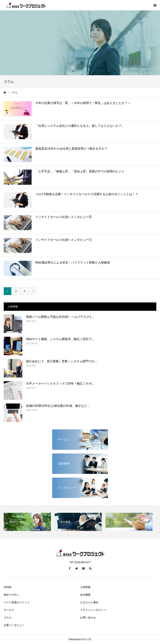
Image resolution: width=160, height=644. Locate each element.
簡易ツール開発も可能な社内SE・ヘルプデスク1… (60, 317)
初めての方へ (12, 595)
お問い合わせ (88, 617)
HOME (8, 587)
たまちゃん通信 (89, 602)
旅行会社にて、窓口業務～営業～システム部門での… (62, 361)
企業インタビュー (14, 625)
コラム (8, 617)
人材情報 (85, 587)
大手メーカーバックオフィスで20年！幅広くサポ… (60, 384)
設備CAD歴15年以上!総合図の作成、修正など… (58, 406)
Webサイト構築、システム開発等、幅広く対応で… (60, 339)
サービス (9, 610)
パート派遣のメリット (17, 602)
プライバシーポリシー (93, 610)
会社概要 (85, 595)
